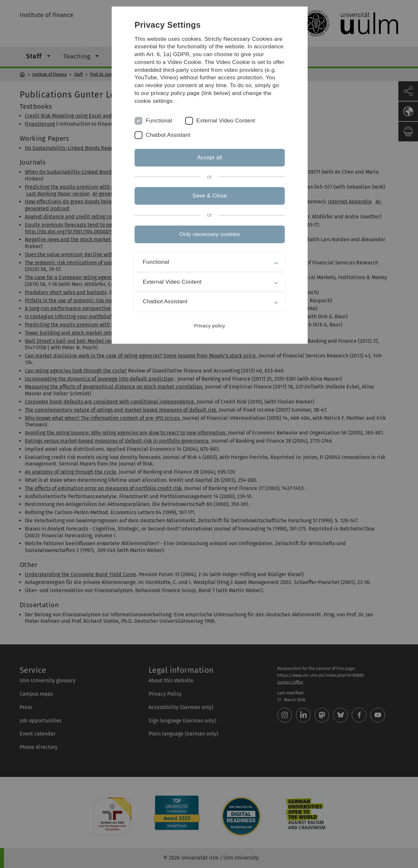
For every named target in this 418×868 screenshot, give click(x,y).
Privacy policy (209, 326)
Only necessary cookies (209, 234)
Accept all (209, 158)
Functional (160, 121)
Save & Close (209, 196)
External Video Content (227, 121)
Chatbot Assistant (169, 135)
